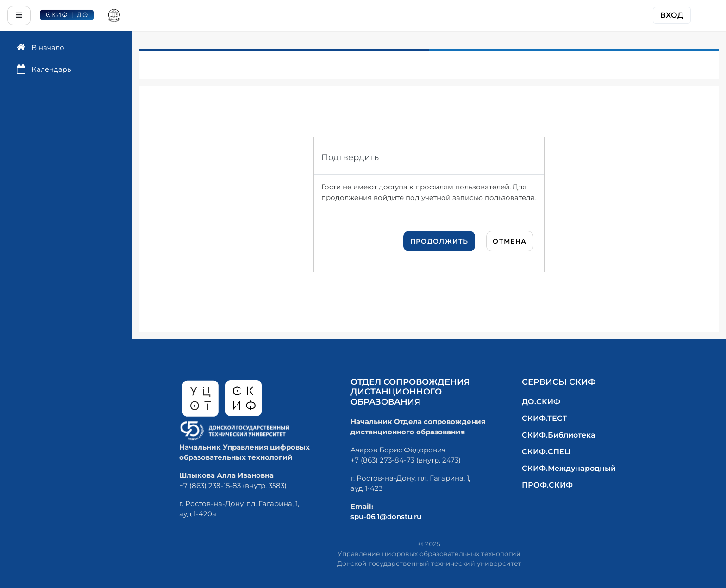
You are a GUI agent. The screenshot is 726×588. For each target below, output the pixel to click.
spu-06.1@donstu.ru (386, 516)
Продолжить (439, 241)
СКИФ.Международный (569, 468)
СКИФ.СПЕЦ (546, 452)
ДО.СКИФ (541, 402)
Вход (672, 15)
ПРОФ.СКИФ (547, 485)
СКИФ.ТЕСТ (544, 418)
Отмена (510, 241)
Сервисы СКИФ (559, 382)
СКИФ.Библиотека (559, 435)
